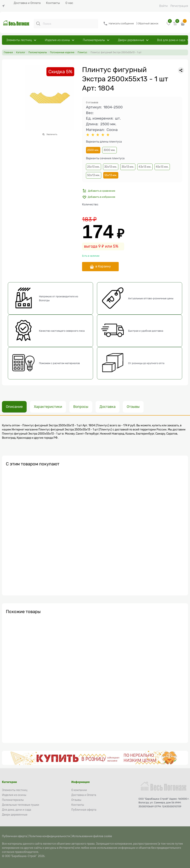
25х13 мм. (94, 167)
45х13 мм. (162, 167)
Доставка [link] (108, 407)
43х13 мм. (145, 167)
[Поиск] (38, 24)
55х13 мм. (111, 175)
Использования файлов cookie (92, 836)
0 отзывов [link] (92, 102)
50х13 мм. (94, 175)
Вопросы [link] (81, 407)
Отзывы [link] (133, 407)
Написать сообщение (121, 23)
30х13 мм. (111, 167)
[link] (4, 6)
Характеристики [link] (48, 407)
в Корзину (103, 266)
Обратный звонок (148, 23)
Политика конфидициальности (49, 836)
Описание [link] (14, 407)
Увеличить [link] (52, 134)
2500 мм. (93, 150)
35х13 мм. (128, 167)
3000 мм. (109, 150)
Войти (163, 6)
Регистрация (179, 6)
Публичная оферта (14, 836)
